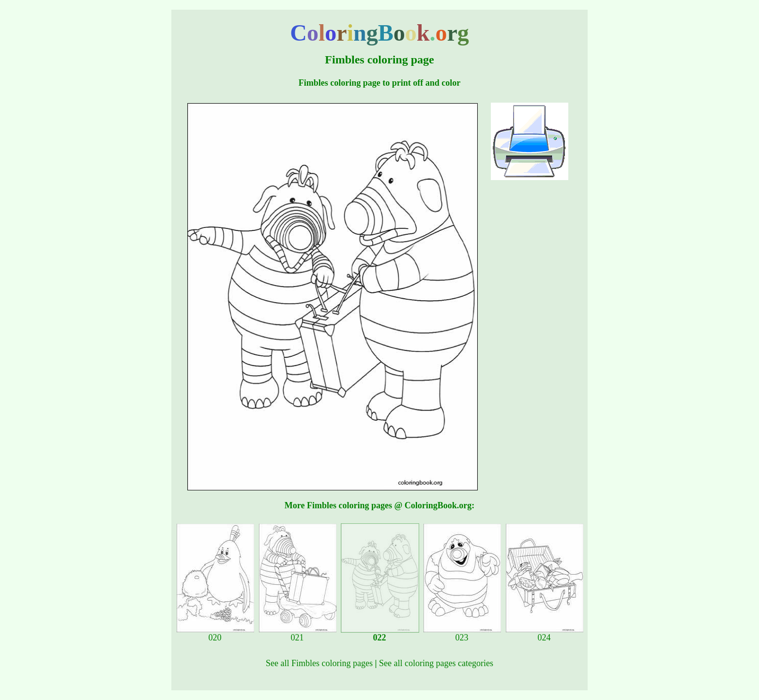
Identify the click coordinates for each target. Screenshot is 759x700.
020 (215, 634)
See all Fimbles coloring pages (319, 663)
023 (462, 634)
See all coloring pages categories (436, 663)
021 (298, 634)
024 (545, 634)
